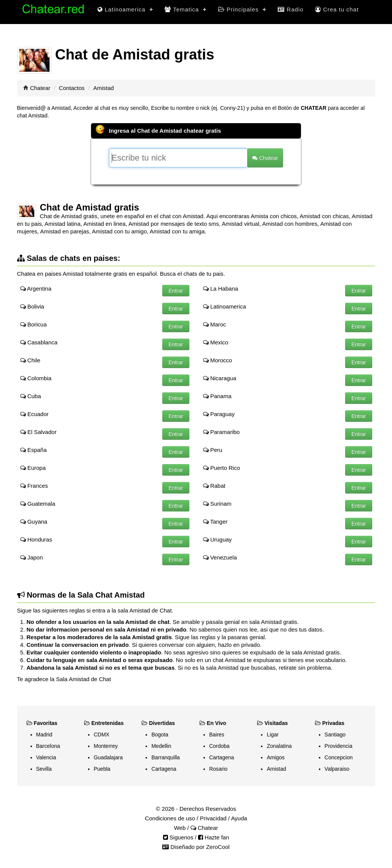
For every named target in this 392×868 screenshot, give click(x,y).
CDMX (102, 735)
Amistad (276, 769)
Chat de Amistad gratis (90, 207)
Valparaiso (337, 769)
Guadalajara (108, 757)
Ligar (273, 735)
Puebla (102, 769)
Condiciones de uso (170, 818)
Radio (290, 9)
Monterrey (106, 746)
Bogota (160, 735)
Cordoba (219, 746)
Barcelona (48, 746)
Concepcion (339, 757)
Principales (242, 9)
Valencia (46, 757)
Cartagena (164, 769)
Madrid (44, 735)
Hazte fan (214, 837)
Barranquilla (166, 757)
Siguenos (178, 837)
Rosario (218, 769)
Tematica (186, 9)
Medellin (161, 746)
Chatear (40, 88)
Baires (217, 735)
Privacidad (213, 818)
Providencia (338, 746)
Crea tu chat (337, 9)
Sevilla (44, 769)
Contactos (72, 88)
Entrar (176, 291)
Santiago (335, 735)
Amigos (276, 757)
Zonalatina (279, 746)
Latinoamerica (126, 9)
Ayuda (239, 818)
